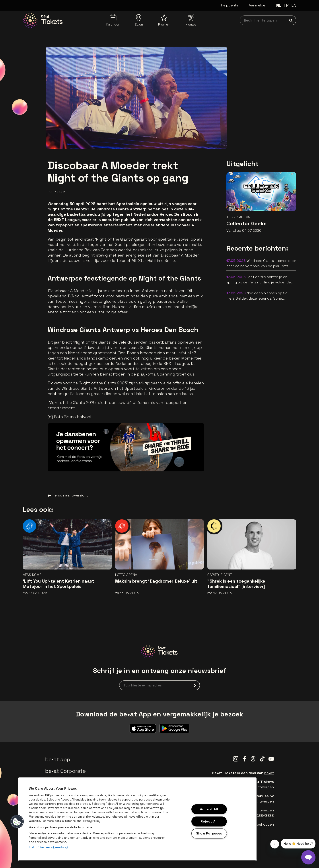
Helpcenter (230, 5)
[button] (17, 822)
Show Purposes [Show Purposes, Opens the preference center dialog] (209, 833)
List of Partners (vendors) (48, 847)
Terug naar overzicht (68, 495)
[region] (137, 819)
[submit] (291, 20)
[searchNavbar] (268, 20)
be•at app (58, 759)
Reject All (209, 821)
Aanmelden (258, 5)
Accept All (209, 809)
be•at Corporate (66, 771)
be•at (269, 773)
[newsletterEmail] (159, 685)
